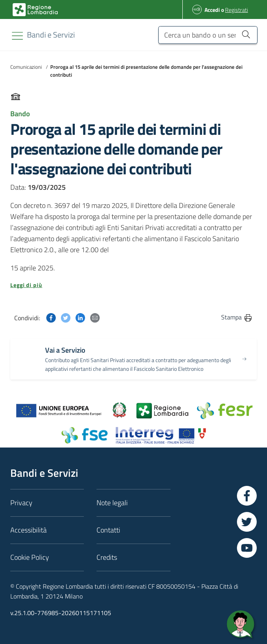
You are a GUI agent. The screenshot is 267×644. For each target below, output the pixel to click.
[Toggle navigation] (17, 36)
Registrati (237, 10)
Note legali (112, 503)
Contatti (108, 530)
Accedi (212, 10)
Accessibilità (28, 530)
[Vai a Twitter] (247, 522)
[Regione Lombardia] (51, 35)
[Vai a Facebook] (247, 496)
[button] (133, 285)
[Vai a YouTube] (247, 548)
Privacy (21, 503)
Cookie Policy (30, 557)
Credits (107, 557)
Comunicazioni (26, 67)
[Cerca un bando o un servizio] (208, 35)
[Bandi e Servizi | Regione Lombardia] (35, 10)
